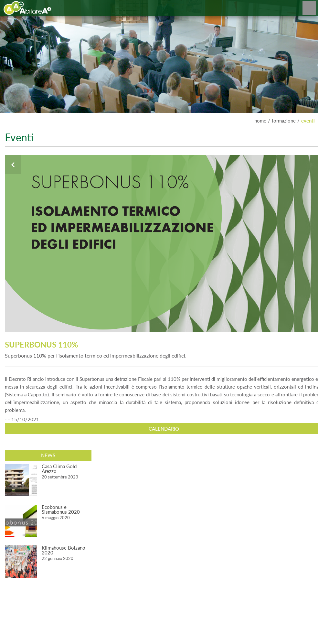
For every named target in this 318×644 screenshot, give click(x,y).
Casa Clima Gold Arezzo (59, 469)
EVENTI (308, 121)
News (48, 455)
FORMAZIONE (284, 121)
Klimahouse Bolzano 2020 (64, 550)
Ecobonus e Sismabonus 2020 (61, 509)
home (260, 121)
